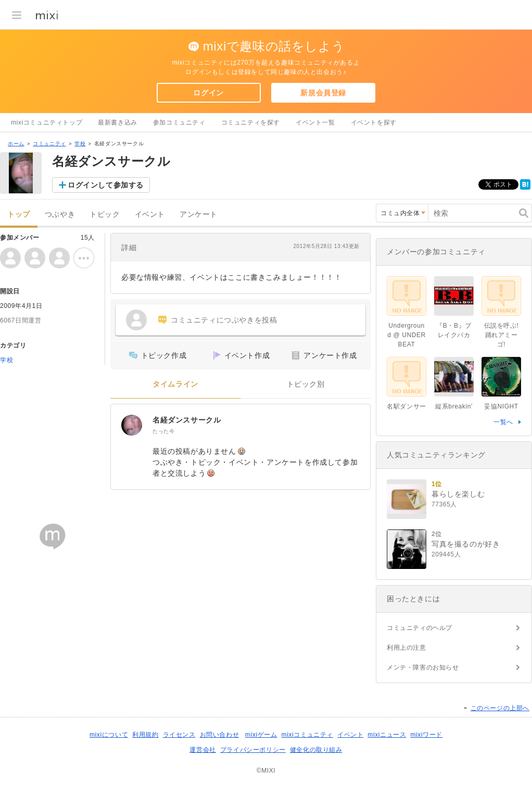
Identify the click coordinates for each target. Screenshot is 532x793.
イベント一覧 (315, 122)
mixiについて (109, 735)
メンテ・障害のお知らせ (423, 667)
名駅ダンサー (407, 406)
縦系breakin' (454, 406)
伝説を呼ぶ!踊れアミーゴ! (502, 335)
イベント (150, 214)
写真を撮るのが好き (466, 544)
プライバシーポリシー (253, 750)
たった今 (163, 431)
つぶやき (60, 214)
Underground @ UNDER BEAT (407, 335)
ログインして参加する (106, 185)
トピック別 (306, 384)
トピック (105, 214)
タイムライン (175, 384)
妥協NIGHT (501, 406)
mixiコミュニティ (307, 735)
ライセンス (179, 735)
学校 (80, 144)
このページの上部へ (500, 708)
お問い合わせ (220, 735)
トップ (19, 214)
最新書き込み (118, 122)
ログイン (208, 93)
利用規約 (145, 735)
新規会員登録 (323, 93)
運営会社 (202, 750)
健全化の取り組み (316, 750)
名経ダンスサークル (187, 420)
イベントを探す (374, 122)
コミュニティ (49, 144)
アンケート (199, 214)
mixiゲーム (261, 735)
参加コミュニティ (179, 122)
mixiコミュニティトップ (47, 122)
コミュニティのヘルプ (420, 628)
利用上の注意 (407, 648)
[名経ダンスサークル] (132, 425)
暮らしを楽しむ (458, 494)
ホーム (16, 144)
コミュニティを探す (251, 122)
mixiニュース (387, 735)
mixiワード (426, 735)
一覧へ (503, 422)
